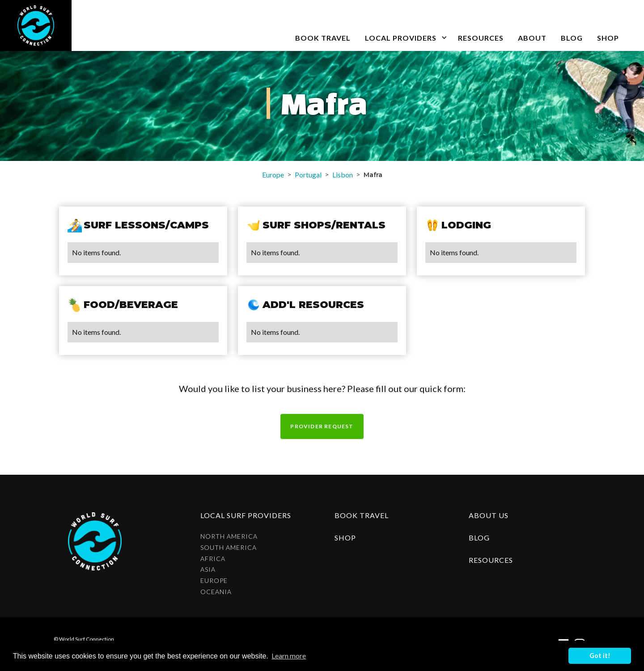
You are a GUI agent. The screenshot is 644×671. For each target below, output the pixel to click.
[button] (404, 25)
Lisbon (343, 175)
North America (229, 536)
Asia (208, 570)
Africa (213, 559)
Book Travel (362, 515)
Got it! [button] (600, 656)
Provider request (322, 426)
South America (229, 548)
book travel (323, 38)
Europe (273, 175)
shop (345, 538)
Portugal (308, 175)
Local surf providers (246, 515)
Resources (481, 38)
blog (572, 38)
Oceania (216, 592)
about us (489, 515)
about (532, 38)
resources (491, 560)
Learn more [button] (289, 656)
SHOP (608, 38)
